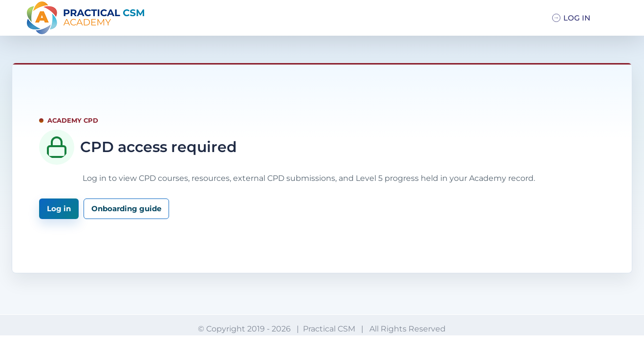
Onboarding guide (126, 209)
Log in (59, 209)
